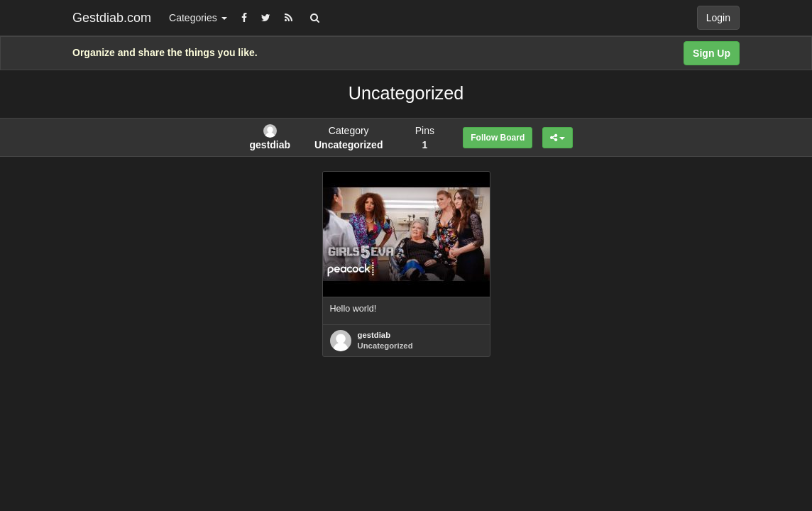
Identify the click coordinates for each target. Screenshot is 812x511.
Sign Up (712, 53)
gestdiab (374, 335)
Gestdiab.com (112, 18)
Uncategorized (385, 346)
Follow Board (498, 138)
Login (718, 18)
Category (349, 138)
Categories (198, 18)
